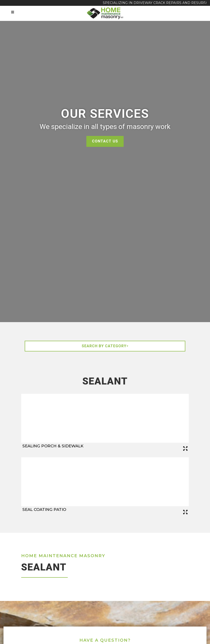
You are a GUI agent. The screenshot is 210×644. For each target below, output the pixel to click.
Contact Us (105, 141)
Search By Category (105, 346)
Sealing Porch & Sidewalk (53, 446)
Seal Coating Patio (44, 509)
